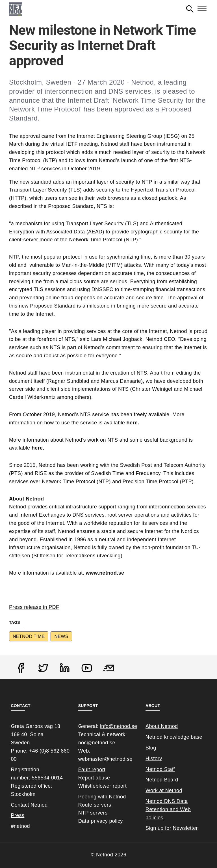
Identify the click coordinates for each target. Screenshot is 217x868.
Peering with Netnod (102, 797)
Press (18, 815)
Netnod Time (29, 636)
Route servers (95, 805)
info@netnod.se (119, 726)
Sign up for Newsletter (172, 828)
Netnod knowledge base (174, 737)
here (132, 423)
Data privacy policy (101, 821)
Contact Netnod (29, 805)
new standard (35, 182)
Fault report (92, 770)
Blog (151, 748)
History (154, 759)
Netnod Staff (160, 769)
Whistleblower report (102, 786)
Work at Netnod (164, 790)
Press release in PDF (34, 607)
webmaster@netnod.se (105, 759)
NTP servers (93, 813)
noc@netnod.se (97, 743)
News (61, 636)
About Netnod (162, 726)
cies (159, 818)
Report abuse (94, 778)
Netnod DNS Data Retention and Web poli (168, 809)
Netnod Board (162, 780)
